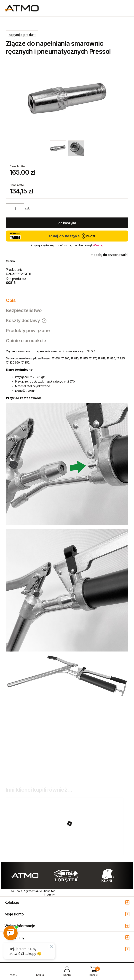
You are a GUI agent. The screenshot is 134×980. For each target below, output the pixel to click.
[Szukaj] (40, 973)
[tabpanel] (67, 563)
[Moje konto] (67, 973)
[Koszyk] (94, 973)
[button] (13, 973)
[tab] (67, 300)
